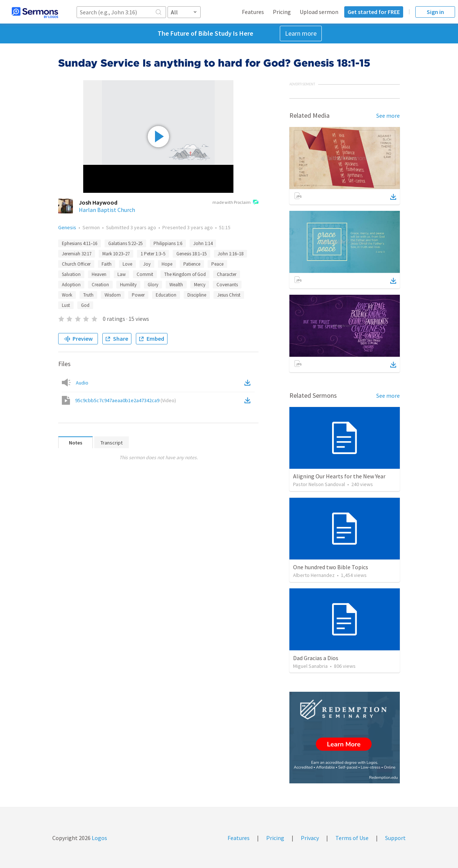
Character (227, 274)
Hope (167, 264)
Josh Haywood (98, 202)
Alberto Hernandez (314, 575)
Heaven (99, 274)
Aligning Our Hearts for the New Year (339, 476)
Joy (147, 264)
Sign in (435, 12)
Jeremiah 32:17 (77, 254)
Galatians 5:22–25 (125, 243)
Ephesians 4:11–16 (80, 243)
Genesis (67, 227)
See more (388, 116)
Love (127, 264)
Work (67, 295)
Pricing (282, 12)
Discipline (197, 295)
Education (166, 295)
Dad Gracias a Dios (316, 658)
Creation (100, 285)
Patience (192, 264)
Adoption (71, 285)
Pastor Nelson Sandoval (319, 484)
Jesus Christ (229, 295)
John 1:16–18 (230, 254)
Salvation (71, 274)
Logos (99, 838)
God (85, 305)
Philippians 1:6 (168, 243)
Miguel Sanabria (310, 666)
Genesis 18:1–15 (191, 254)
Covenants (227, 285)
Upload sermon (319, 12)
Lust (66, 305)
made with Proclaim (235, 203)
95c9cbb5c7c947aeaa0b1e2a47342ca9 (126, 400)
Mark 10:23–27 (116, 254)
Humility (128, 285)
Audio (82, 383)
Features (253, 12)
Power (138, 295)
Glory (153, 285)
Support (395, 838)
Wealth (176, 285)
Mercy (200, 285)
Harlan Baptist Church (107, 210)
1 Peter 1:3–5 (153, 254)
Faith (107, 264)
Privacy (310, 838)
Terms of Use (352, 838)
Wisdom (113, 295)
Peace (217, 264)
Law (121, 274)
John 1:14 (203, 243)
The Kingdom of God (185, 274)
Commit (145, 274)
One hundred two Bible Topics (331, 567)
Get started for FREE (374, 12)
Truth (88, 295)
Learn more (301, 33)
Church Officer (76, 264)
